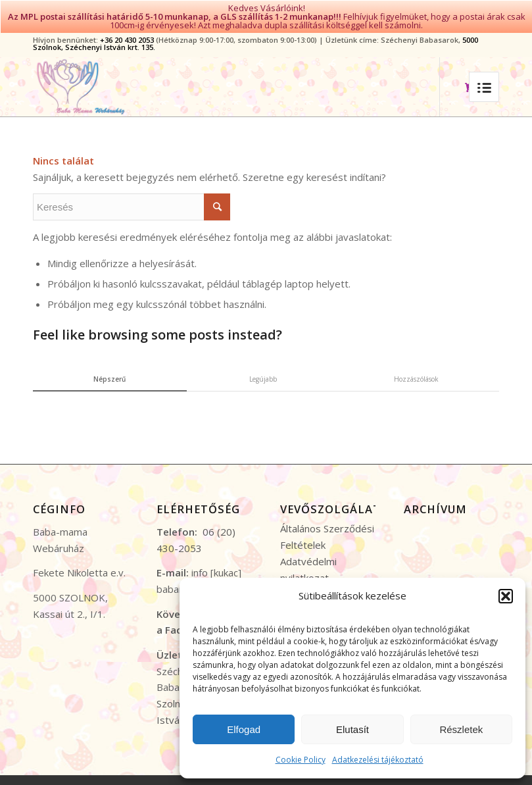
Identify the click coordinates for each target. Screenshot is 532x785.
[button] (506, 596)
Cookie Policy (301, 760)
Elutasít (352, 729)
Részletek (461, 729)
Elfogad (244, 729)
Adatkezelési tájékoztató (378, 760)
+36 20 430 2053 (127, 36)
